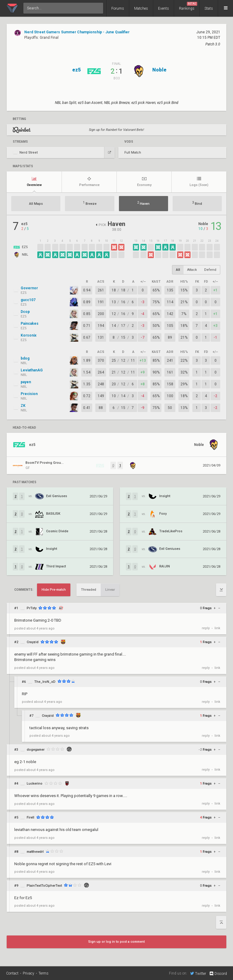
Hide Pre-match (54, 590)
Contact (12, 973)
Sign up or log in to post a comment (116, 942)
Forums (118, 8)
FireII (30, 817)
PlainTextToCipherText (44, 886)
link (217, 628)
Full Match (133, 153)
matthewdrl (35, 852)
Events (164, 8)
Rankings (188, 6)
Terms (44, 973)
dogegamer (36, 750)
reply (206, 628)
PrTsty (32, 608)
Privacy (29, 973)
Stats (209, 8)
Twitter (198, 973)
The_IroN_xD (45, 682)
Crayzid (33, 642)
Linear (110, 590)
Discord (218, 974)
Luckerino (35, 784)
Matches (141, 8)
